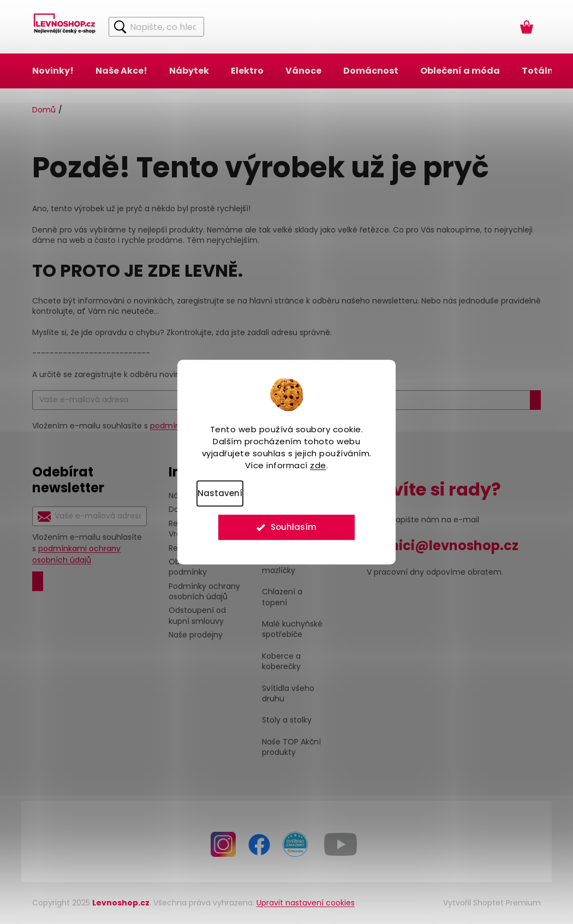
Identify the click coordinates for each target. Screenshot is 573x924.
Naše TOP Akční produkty (291, 747)
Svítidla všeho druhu (288, 694)
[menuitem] (53, 71)
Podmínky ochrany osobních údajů (204, 591)
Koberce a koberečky (281, 661)
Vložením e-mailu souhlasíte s (87, 549)
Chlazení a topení (282, 597)
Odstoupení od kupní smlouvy (197, 615)
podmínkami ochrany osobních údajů (76, 554)
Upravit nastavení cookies (306, 903)
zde (318, 465)
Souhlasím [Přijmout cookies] (294, 530)
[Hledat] (156, 27)
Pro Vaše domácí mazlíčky (294, 565)
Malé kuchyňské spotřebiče (292, 629)
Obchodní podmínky (188, 567)
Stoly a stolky (287, 720)
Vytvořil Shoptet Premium (492, 903)
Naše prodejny (196, 635)
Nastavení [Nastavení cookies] (220, 493)
